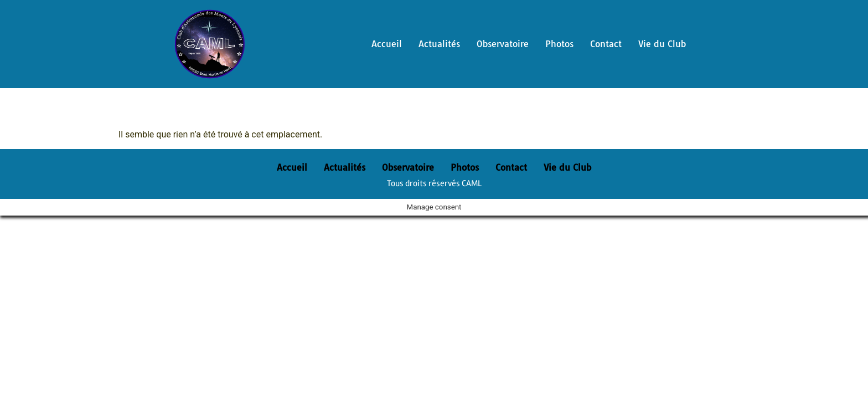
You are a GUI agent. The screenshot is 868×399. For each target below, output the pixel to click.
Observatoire (503, 44)
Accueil (387, 44)
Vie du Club (662, 44)
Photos (559, 44)
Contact (606, 44)
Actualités (439, 44)
